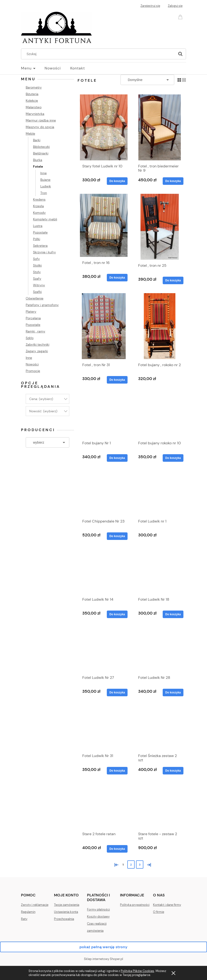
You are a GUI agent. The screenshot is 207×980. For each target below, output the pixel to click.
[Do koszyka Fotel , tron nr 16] (117, 278)
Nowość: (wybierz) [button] (43, 411)
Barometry (34, 87)
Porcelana (33, 318)
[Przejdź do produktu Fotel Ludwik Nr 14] (104, 571)
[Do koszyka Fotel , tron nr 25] (173, 280)
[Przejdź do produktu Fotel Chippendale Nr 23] (104, 493)
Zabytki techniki (37, 344)
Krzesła (38, 206)
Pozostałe (40, 232)
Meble (30, 134)
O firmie (159, 912)
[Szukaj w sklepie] (99, 54)
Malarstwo (34, 107)
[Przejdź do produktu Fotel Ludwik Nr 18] (160, 571)
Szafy (37, 279)
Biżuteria (32, 94)
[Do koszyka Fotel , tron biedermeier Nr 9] (173, 181)
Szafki (37, 292)
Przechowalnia (64, 919)
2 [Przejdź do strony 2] (131, 865)
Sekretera (40, 246)
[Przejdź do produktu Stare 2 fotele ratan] (104, 806)
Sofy (36, 259)
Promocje (33, 371)
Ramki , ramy (35, 331)
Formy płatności (98, 909)
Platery (31, 312)
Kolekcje (32, 101)
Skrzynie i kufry (44, 252)
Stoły (37, 272)
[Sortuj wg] (147, 80)
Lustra (38, 226)
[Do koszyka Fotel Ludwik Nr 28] (173, 692)
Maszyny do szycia (40, 127)
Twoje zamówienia (67, 905)
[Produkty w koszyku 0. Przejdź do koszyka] (181, 17)
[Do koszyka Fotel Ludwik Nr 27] (117, 692)
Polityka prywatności (135, 905)
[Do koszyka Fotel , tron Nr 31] (117, 380)
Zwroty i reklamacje (35, 905)
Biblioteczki (41, 147)
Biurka (38, 160)
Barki (37, 140)
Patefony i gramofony (42, 305)
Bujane (45, 180)
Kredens (39, 199)
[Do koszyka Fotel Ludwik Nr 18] (173, 614)
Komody (39, 213)
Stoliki (37, 265)
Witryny (39, 285)
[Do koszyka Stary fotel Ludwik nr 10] (117, 181)
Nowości (32, 364)
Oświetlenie (35, 298)
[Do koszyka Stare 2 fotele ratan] (117, 849)
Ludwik (46, 186)
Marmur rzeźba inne (41, 120)
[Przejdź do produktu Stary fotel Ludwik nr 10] (104, 127)
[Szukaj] (180, 54)
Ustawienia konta (66, 912)
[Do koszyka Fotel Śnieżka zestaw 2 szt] (173, 771)
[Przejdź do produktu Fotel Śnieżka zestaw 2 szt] (160, 728)
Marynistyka (35, 114)
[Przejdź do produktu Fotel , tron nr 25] (160, 227)
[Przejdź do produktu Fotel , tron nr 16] (104, 225)
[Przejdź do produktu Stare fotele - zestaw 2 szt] (160, 806)
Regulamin (28, 912)
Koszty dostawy (98, 917)
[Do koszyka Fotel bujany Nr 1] (117, 458)
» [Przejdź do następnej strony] (148, 864)
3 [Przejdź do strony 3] (140, 865)
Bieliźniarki (41, 153)
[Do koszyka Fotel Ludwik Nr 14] (117, 614)
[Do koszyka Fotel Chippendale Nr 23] (117, 536)
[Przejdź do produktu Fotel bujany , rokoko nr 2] (160, 326)
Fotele (38, 166)
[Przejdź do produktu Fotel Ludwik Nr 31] (104, 728)
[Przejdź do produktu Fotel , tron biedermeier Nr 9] (160, 127)
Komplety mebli (45, 219)
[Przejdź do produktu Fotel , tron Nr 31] (104, 326)
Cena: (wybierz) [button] (41, 399)
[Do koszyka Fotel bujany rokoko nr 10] (173, 458)
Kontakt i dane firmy (167, 905)
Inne (43, 173)
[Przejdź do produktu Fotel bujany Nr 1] (104, 415)
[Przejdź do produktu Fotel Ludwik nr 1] (160, 493)
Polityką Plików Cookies (137, 971)
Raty (24, 919)
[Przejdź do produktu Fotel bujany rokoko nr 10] (160, 415)
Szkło (30, 338)
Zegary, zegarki (37, 351)
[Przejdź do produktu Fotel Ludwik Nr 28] (160, 649)
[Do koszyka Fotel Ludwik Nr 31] (117, 771)
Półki (37, 239)
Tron (44, 193)
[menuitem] (33, 68)
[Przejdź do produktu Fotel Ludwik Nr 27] (104, 649)
